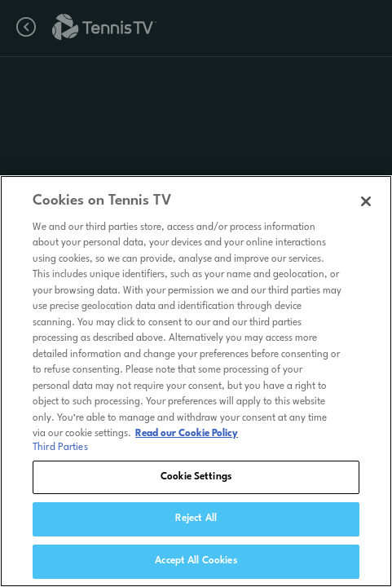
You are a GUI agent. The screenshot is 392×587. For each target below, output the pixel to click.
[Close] (366, 206)
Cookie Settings (196, 482)
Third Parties (60, 452)
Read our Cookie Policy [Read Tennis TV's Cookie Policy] (187, 439)
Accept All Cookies (196, 567)
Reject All (196, 524)
